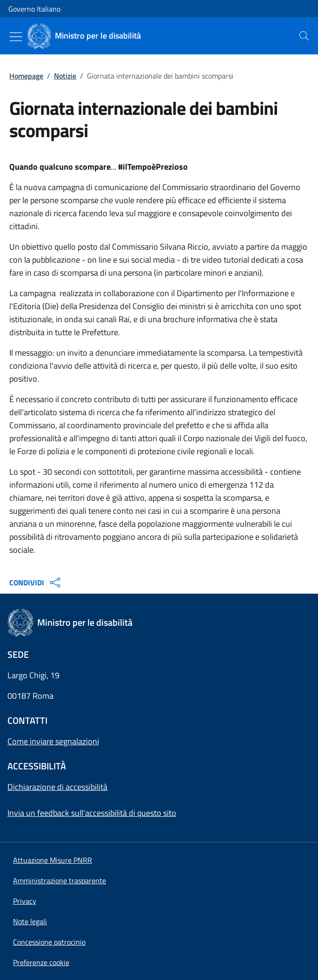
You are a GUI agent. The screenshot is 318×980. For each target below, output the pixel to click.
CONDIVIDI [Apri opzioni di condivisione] (36, 583)
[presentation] (304, 36)
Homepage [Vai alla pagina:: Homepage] (26, 76)
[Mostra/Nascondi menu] (16, 37)
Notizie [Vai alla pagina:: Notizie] (65, 76)
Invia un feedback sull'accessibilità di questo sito (92, 813)
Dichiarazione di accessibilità (57, 787)
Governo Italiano (34, 9)
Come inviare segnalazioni (53, 741)
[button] (41, 962)
